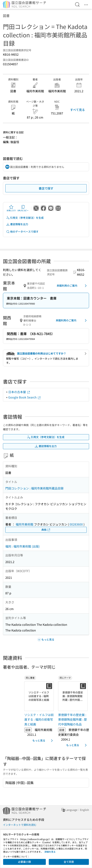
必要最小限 (24, 862)
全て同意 (69, 862)
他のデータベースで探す (22, 232)
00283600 (76, 524)
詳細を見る (50, 852)
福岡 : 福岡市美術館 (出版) (22, 546)
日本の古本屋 (19, 392)
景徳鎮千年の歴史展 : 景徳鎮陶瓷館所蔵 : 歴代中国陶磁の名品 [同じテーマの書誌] (72, 719)
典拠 (46, 530)
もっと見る (43, 741)
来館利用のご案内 (72, 286)
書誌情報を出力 (17, 224)
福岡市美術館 (24, 524)
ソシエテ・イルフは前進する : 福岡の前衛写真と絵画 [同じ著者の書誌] (39, 719)
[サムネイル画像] (40, 696)
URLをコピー (23, 208)
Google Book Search (25, 397)
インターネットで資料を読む (20, 825)
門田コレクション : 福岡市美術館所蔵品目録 (34, 488)
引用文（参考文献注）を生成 (25, 218)
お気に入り (11, 208)
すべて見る (77, 110)
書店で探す (46, 188)
